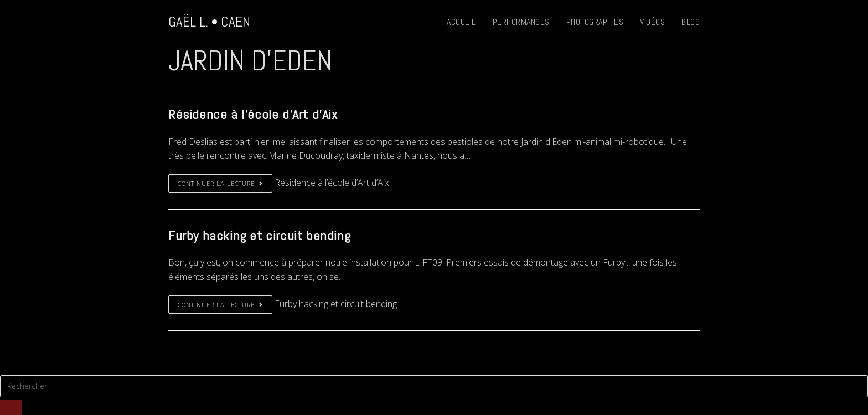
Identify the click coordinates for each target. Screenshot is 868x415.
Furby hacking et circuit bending (259, 235)
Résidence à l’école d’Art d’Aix (253, 114)
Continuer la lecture (220, 183)
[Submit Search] (11, 407)
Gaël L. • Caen (209, 22)
